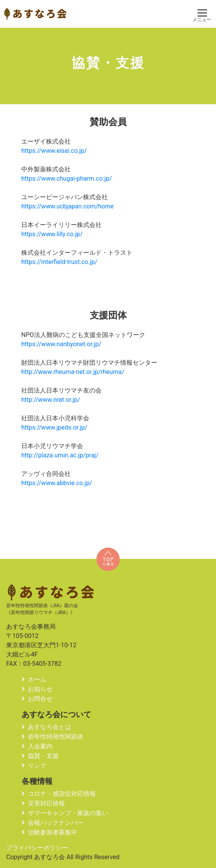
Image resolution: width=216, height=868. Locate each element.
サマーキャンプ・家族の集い (68, 813)
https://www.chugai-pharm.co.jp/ (66, 179)
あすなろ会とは (49, 727)
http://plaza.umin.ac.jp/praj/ (60, 455)
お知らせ (40, 689)
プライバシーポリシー (37, 848)
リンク (37, 766)
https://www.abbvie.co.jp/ (57, 483)
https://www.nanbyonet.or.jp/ (61, 344)
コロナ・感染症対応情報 (62, 794)
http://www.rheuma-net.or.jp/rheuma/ (73, 372)
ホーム (37, 679)
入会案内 (40, 746)
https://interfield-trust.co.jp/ (59, 262)
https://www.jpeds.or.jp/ (54, 427)
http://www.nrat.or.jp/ (51, 400)
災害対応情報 (46, 803)
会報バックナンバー (56, 823)
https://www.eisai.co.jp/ (54, 151)
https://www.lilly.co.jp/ (52, 234)
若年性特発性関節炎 (56, 737)
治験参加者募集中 (53, 832)
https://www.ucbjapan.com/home (67, 206)
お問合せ (40, 699)
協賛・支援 (43, 756)
